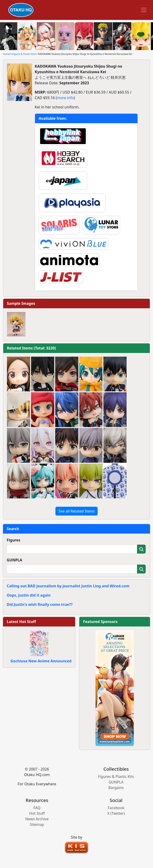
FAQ (37, 808)
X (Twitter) (116, 813)
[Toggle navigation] (144, 10)
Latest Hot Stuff (21, 622)
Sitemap (37, 824)
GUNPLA (14, 560)
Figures (14, 540)
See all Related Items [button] (76, 511)
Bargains (116, 788)
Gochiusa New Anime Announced (41, 661)
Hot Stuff (37, 813)
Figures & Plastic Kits (24, 54)
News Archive (37, 819)
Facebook (116, 808)
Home (6, 54)
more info (65, 98)
